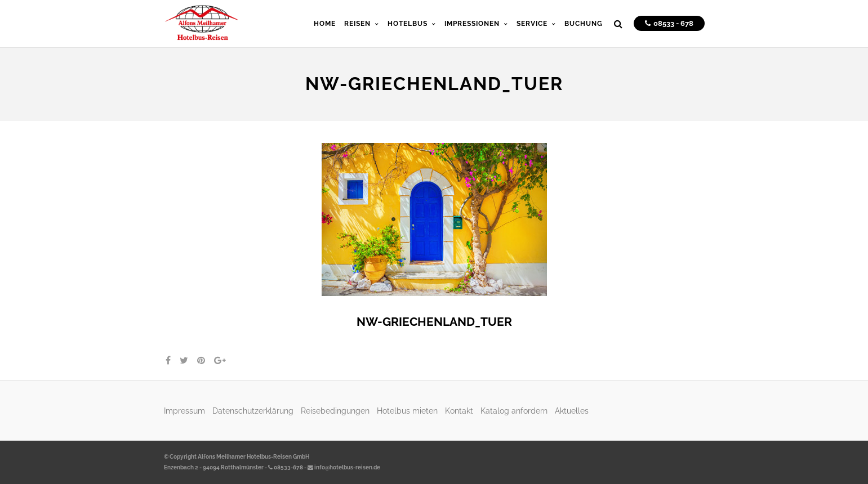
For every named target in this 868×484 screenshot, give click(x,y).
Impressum (184, 411)
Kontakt (459, 411)
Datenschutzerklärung (253, 411)
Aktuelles (572, 411)
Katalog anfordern (514, 411)
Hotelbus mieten (407, 411)
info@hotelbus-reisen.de (344, 467)
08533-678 (286, 467)
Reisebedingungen (335, 411)
